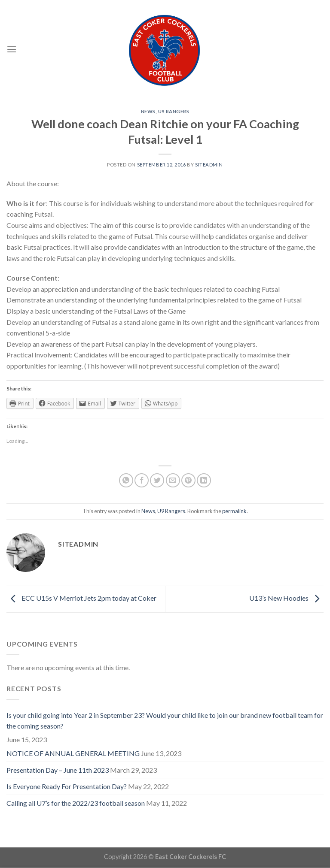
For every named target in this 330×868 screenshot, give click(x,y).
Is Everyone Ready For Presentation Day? (67, 786)
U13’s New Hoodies (286, 598)
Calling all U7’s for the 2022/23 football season (76, 803)
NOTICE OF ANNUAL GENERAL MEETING (73, 753)
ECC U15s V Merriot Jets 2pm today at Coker (81, 598)
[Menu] (12, 49)
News (148, 111)
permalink (234, 511)
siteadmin (209, 165)
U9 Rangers (174, 111)
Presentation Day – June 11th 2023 (58, 770)
